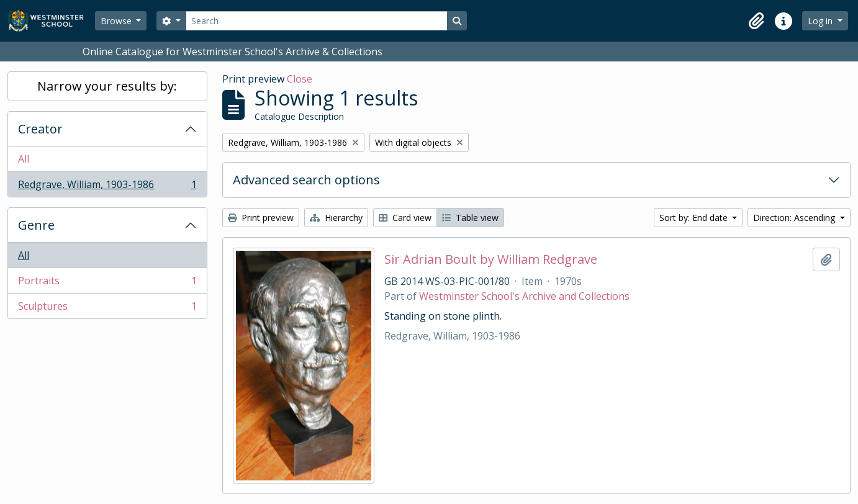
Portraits (107, 283)
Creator (40, 129)
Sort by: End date (695, 218)
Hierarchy (336, 218)
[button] (756, 21)
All (24, 159)
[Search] (317, 21)
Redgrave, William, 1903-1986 (107, 187)
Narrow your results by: (107, 86)
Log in (821, 21)
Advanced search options (306, 180)
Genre (36, 225)
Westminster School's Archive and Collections (524, 296)
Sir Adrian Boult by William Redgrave (491, 259)
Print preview (261, 218)
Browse (117, 21)
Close (300, 79)
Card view (405, 218)
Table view (470, 218)
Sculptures (107, 308)
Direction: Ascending (795, 218)
